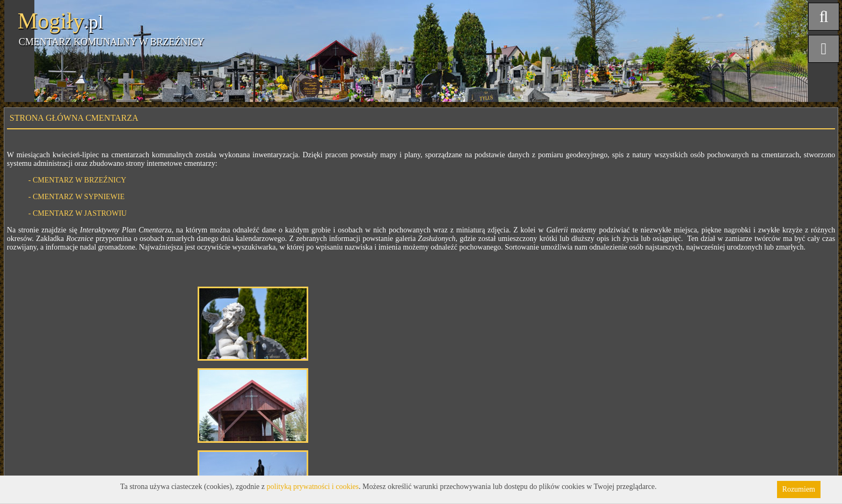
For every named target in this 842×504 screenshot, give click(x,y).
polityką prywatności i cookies (313, 487)
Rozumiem (799, 489)
